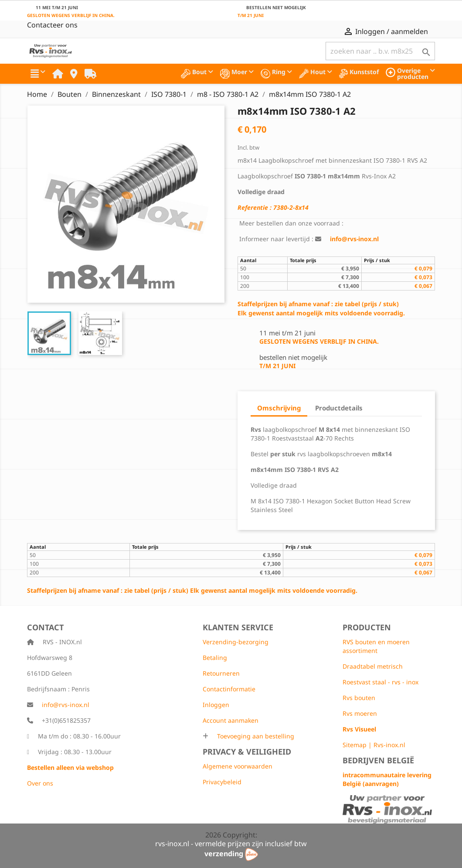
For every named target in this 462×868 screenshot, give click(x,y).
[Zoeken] (380, 51)
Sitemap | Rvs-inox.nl (374, 745)
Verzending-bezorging (236, 642)
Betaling (215, 658)
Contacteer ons (52, 25)
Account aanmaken (231, 720)
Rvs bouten (359, 698)
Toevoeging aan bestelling (255, 736)
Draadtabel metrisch (373, 666)
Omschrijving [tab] (279, 408)
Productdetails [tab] (339, 408)
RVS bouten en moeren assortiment (376, 646)
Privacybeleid (222, 782)
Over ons (40, 783)
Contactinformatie (229, 689)
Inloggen (216, 705)
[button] (38, 74)
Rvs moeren (360, 713)
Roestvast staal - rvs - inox (380, 682)
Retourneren (221, 673)
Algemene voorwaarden (238, 766)
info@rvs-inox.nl (66, 705)
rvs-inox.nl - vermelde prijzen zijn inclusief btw (231, 844)
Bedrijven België (378, 760)
